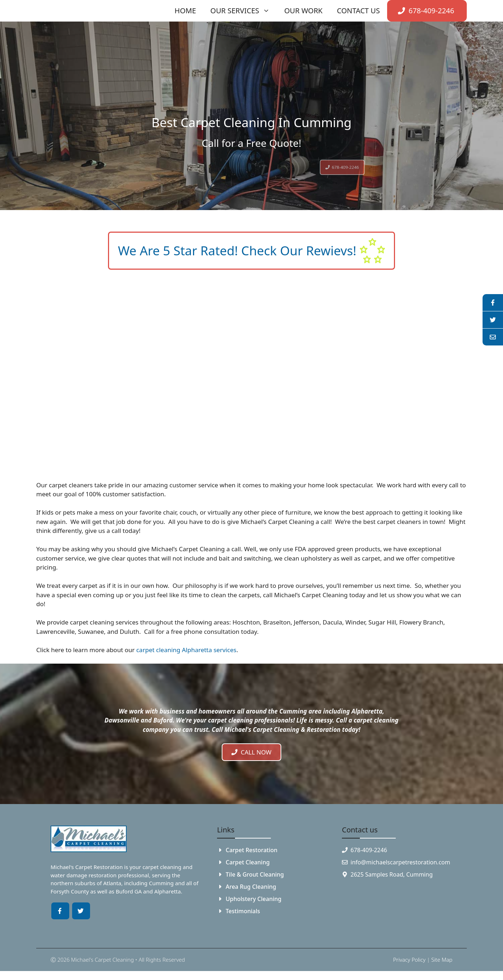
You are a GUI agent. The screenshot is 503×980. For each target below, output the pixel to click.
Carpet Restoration (251, 850)
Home (185, 11)
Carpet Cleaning (248, 862)
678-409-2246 (369, 850)
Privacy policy (409, 960)
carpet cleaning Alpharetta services (186, 650)
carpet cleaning (162, 867)
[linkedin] (493, 337)
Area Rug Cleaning (251, 887)
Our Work (303, 11)
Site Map (442, 960)
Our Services (244, 11)
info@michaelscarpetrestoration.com (400, 862)
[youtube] (493, 320)
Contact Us (358, 11)
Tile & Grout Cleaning (255, 874)
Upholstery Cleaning (253, 899)
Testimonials (243, 911)
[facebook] (493, 303)
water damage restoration (84, 875)
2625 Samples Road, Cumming (392, 874)
